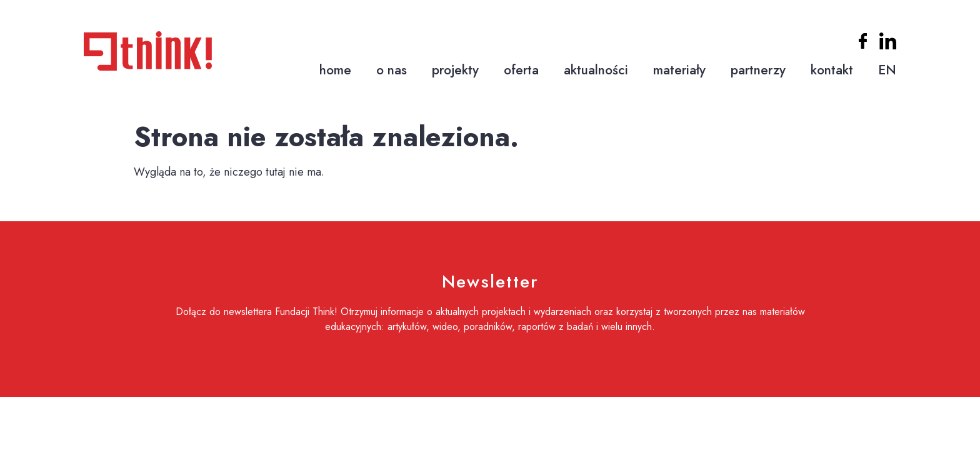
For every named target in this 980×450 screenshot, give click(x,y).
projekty (455, 70)
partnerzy (758, 70)
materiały (679, 70)
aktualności (596, 70)
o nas (392, 70)
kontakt (832, 70)
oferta (521, 70)
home (335, 70)
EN (887, 70)
